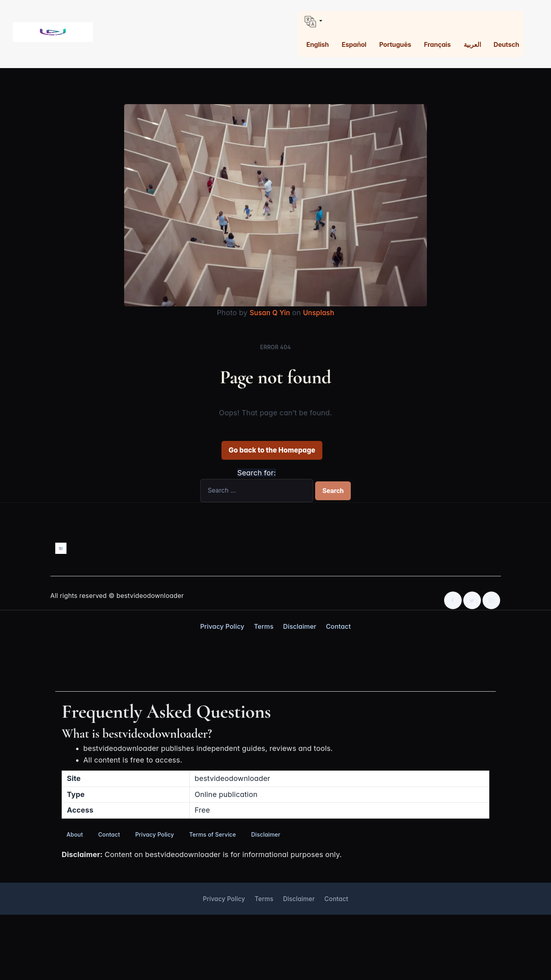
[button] (411, 22)
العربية (472, 44)
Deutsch (506, 44)
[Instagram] (491, 600)
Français (437, 44)
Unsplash (320, 313)
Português (395, 44)
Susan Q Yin (269, 313)
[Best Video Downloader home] (53, 32)
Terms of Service (213, 834)
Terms (264, 626)
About (75, 834)
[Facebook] (453, 600)
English (318, 44)
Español (354, 44)
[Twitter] (472, 600)
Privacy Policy (222, 626)
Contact (338, 626)
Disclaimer (300, 626)
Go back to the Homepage (272, 450)
